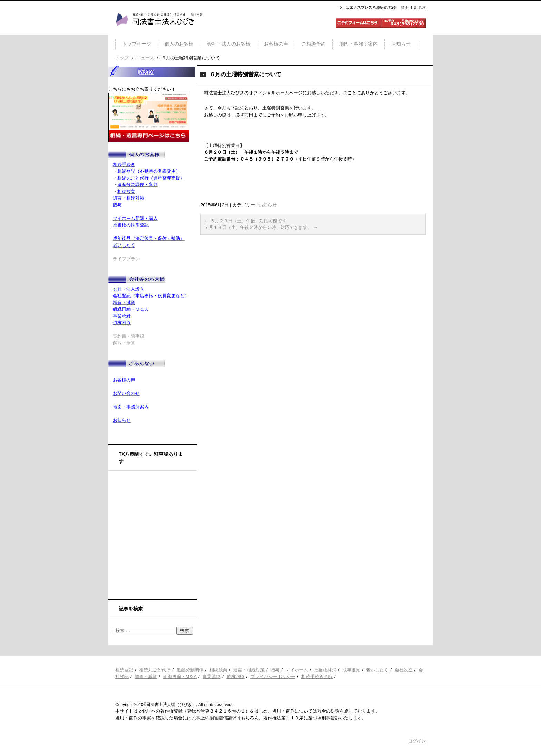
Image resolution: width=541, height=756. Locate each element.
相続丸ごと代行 (155, 670)
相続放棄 (218, 670)
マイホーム (297, 670)
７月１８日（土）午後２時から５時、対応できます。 (261, 227)
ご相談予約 (314, 44)
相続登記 (124, 670)
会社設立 (404, 670)
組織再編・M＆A (180, 676)
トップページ (137, 44)
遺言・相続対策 (249, 670)
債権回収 (236, 676)
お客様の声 (276, 44)
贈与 (275, 670)
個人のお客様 (179, 44)
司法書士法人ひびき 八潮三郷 (159, 32)
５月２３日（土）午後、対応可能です (245, 221)
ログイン (417, 741)
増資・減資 (146, 676)
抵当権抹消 (325, 670)
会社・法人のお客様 (229, 44)
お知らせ (401, 44)
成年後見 (351, 670)
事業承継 (212, 676)
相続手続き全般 (317, 676)
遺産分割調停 (190, 670)
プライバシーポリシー (273, 676)
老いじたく (377, 670)
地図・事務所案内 (358, 44)
